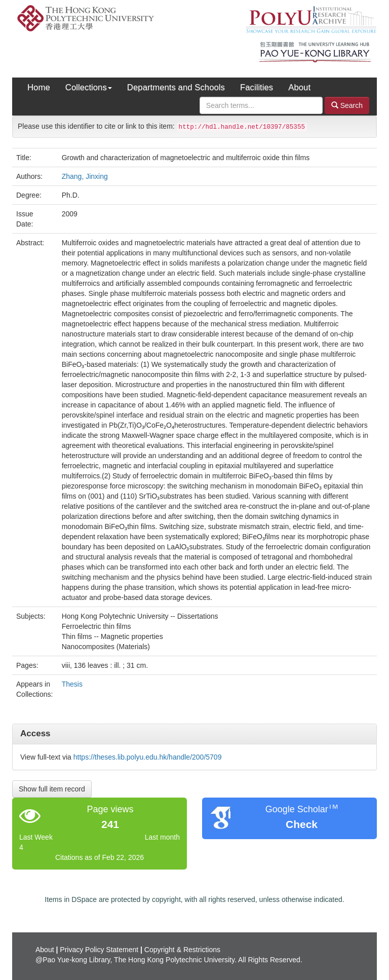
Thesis (72, 684)
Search (347, 105)
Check (302, 824)
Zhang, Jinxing (85, 176)
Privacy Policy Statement (99, 950)
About (299, 87)
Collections (89, 87)
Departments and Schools (176, 87)
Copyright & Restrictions (182, 950)
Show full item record (52, 789)
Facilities (257, 87)
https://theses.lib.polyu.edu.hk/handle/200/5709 (148, 757)
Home (39, 87)
